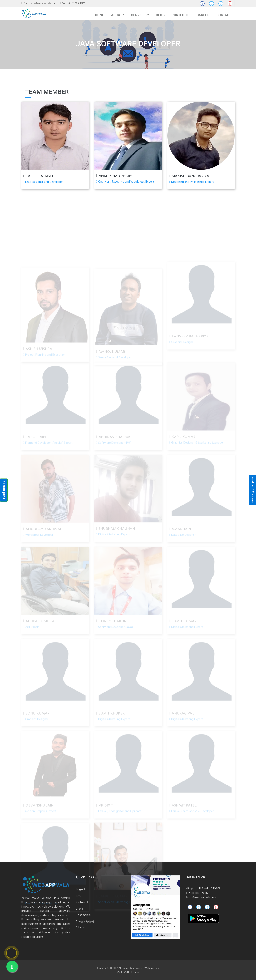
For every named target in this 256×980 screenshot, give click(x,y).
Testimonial (83, 915)
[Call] (12, 953)
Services (139, 15)
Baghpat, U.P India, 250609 (203, 889)
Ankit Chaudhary (114, 176)
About (117, 15)
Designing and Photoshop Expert (192, 182)
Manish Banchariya (189, 176)
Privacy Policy (84, 922)
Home (100, 15)
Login (79, 890)
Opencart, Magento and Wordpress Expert (125, 182)
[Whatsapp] (12, 967)
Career (203, 15)
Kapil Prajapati (39, 176)
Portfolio (181, 15)
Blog (160, 15)
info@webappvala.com (202, 897)
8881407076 (200, 893)
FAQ (79, 896)
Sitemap (81, 928)
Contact (224, 15)
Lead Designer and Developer (43, 182)
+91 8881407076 (79, 3)
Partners (81, 902)
